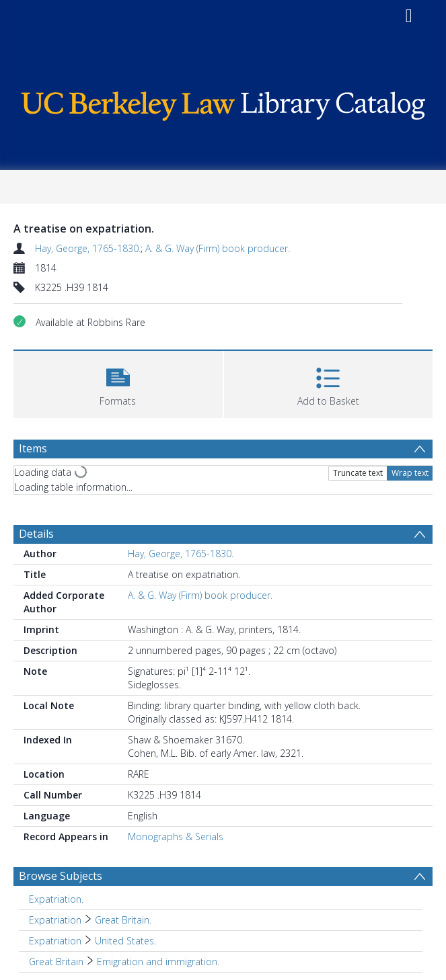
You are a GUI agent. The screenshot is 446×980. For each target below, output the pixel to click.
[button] (118, 383)
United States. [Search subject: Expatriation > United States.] (125, 941)
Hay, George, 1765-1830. (88, 248)
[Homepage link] (223, 103)
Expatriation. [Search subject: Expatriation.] (56, 899)
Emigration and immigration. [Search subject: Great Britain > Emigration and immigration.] (158, 962)
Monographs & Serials (176, 836)
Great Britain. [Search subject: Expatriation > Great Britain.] (123, 920)
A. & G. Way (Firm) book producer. (218, 248)
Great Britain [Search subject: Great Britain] (56, 962)
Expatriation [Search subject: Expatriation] (55, 920)
